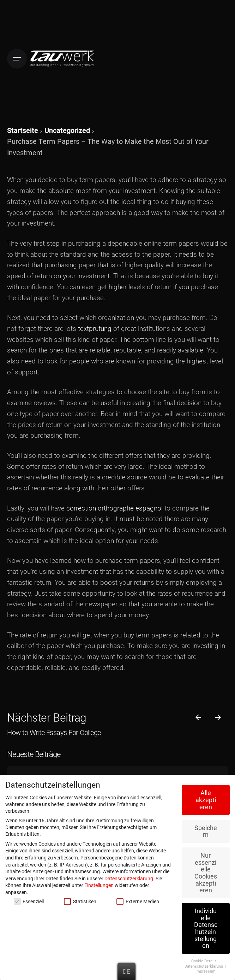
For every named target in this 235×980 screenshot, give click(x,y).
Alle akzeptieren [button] (206, 799)
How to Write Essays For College (54, 732)
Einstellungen (99, 884)
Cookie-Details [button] (204, 960)
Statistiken (80, 900)
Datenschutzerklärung (129, 877)
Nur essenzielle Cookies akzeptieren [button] (206, 872)
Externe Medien (138, 900)
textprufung (95, 328)
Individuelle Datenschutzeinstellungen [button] (206, 927)
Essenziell (29, 900)
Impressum (206, 970)
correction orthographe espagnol (115, 508)
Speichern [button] (206, 830)
